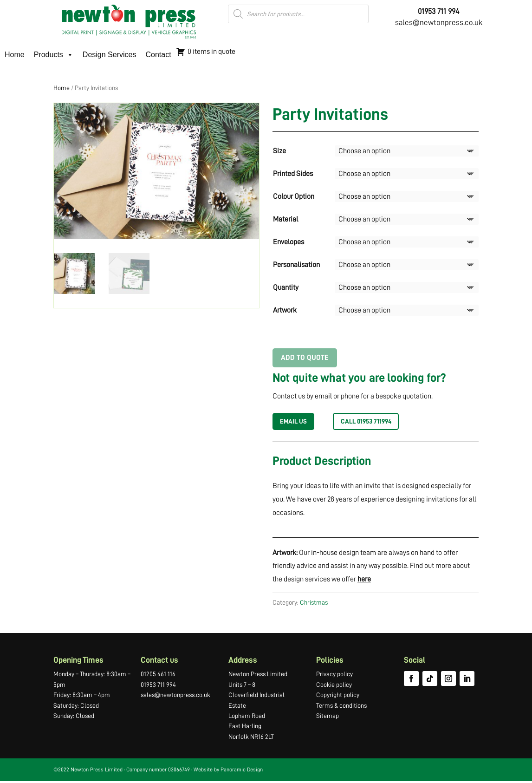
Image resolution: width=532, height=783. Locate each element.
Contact (158, 55)
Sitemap (328, 718)
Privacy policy (334, 676)
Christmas (314, 604)
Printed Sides (293, 174)
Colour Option (294, 196)
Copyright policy (338, 697)
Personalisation (296, 265)
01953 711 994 (158, 686)
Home (15, 55)
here (364, 581)
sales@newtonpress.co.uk (439, 23)
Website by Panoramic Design (228, 771)
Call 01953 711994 (376, 422)
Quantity (286, 287)
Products (54, 55)
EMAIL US (296, 422)
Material (285, 219)
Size (279, 151)
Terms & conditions (341, 707)
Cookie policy (334, 686)
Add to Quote (305, 358)
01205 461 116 (158, 676)
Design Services (110, 55)
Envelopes (289, 242)
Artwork (285, 310)
